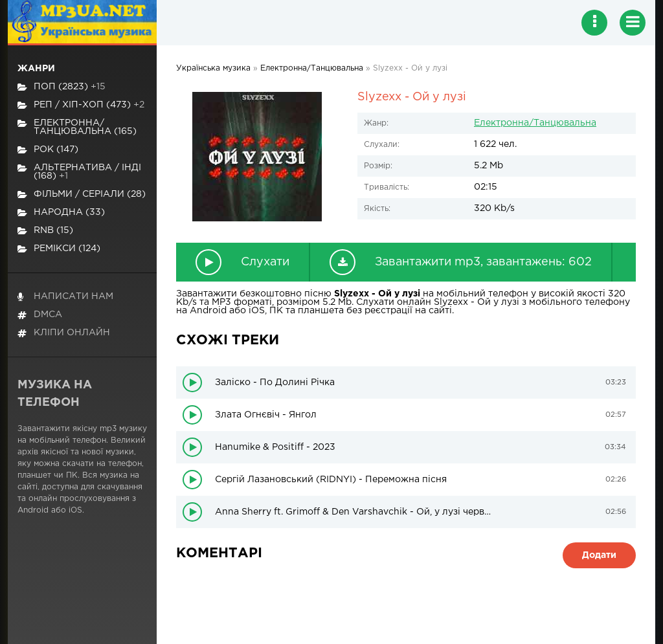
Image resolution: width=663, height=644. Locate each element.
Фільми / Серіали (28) (82, 194)
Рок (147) (48, 150)
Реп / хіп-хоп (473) (81, 105)
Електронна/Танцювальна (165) (77, 127)
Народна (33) (61, 213)
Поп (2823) (62, 87)
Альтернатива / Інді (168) (79, 172)
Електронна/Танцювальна (535, 123)
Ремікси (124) (59, 249)
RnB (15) (45, 231)
